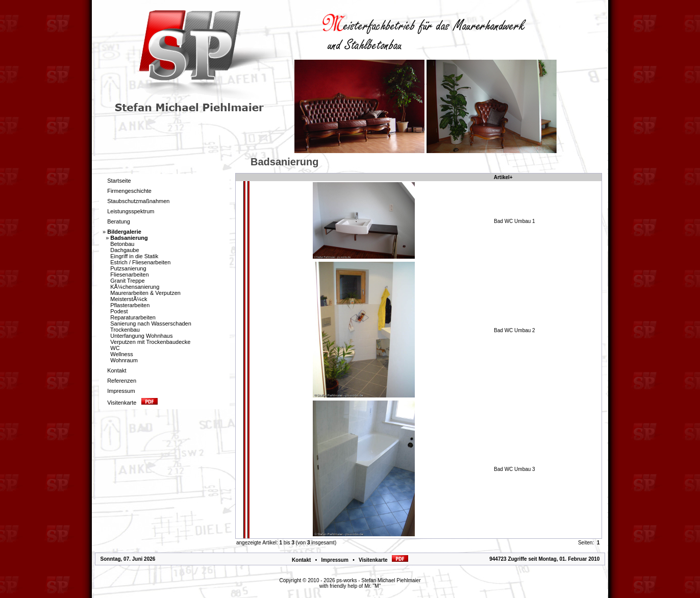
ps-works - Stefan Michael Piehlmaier (378, 580)
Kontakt (301, 560)
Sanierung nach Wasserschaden (151, 323)
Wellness (121, 354)
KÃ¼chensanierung (135, 287)
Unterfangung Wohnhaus (141, 336)
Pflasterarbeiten (130, 305)
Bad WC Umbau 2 (515, 330)
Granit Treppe (127, 281)
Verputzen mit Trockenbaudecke (150, 342)
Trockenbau (125, 330)
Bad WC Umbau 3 (515, 469)
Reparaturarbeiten (133, 317)
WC (115, 348)
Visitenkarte (383, 560)
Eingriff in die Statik (134, 256)
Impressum (334, 560)
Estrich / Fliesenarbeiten (140, 262)
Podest (119, 311)
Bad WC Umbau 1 (515, 221)
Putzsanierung (128, 268)
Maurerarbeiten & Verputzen (145, 293)
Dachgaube (124, 250)
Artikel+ (503, 177)
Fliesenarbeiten (129, 275)
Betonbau (122, 244)
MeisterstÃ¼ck (129, 299)
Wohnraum (124, 360)
